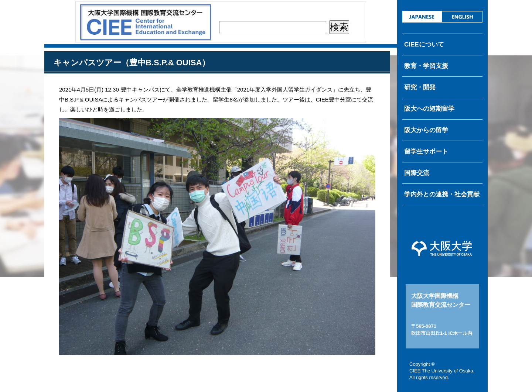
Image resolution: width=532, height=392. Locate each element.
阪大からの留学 (426, 130)
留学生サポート (426, 152)
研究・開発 (420, 87)
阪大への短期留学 (429, 109)
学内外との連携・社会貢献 (442, 194)
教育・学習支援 (426, 66)
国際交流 (417, 173)
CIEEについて (424, 44)
